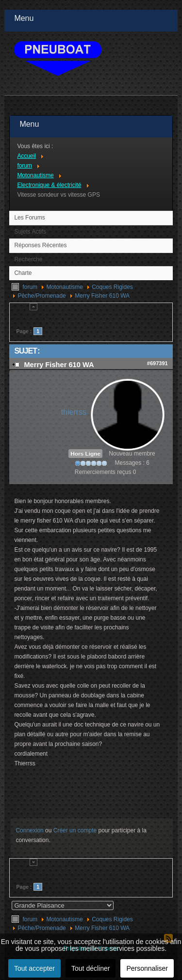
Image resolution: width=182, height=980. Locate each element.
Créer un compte (75, 830)
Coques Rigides (112, 287)
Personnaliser (147, 968)
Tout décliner (91, 968)
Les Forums (29, 218)
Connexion (29, 830)
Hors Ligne (85, 454)
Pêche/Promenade (41, 296)
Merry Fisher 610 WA (102, 296)
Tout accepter (34, 968)
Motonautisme (64, 287)
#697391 (157, 363)
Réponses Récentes (40, 245)
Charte (23, 273)
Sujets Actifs (30, 232)
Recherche (28, 259)
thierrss (74, 412)
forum (30, 287)
